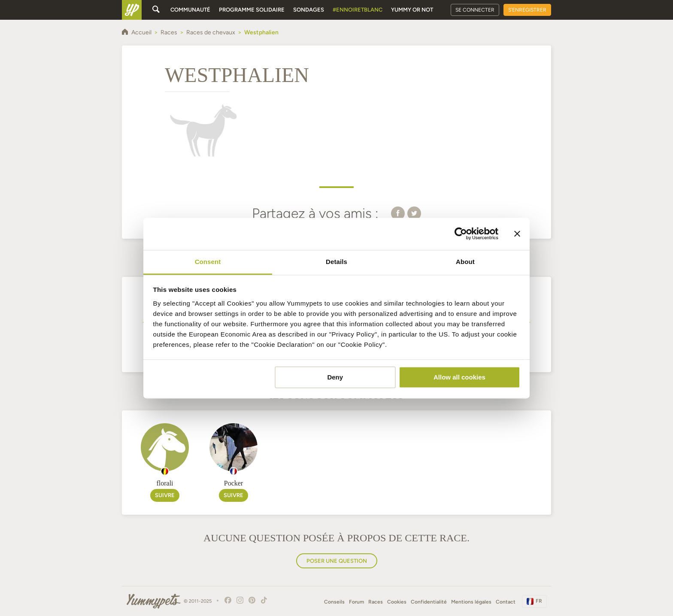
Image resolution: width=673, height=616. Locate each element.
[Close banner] (517, 234)
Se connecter (475, 10)
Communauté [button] (190, 10)
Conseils (334, 602)
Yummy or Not (412, 10)
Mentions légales (471, 602)
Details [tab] (336, 262)
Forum (356, 602)
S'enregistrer (527, 10)
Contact (506, 602)
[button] (398, 213)
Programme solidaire (252, 10)
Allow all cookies (459, 377)
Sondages (309, 10)
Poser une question (337, 561)
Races (376, 602)
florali (165, 483)
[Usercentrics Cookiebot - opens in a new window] (461, 234)
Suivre (165, 495)
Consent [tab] (208, 262)
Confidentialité (429, 602)
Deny (335, 377)
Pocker (233, 483)
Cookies (397, 602)
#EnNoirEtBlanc (358, 10)
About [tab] (465, 262)
